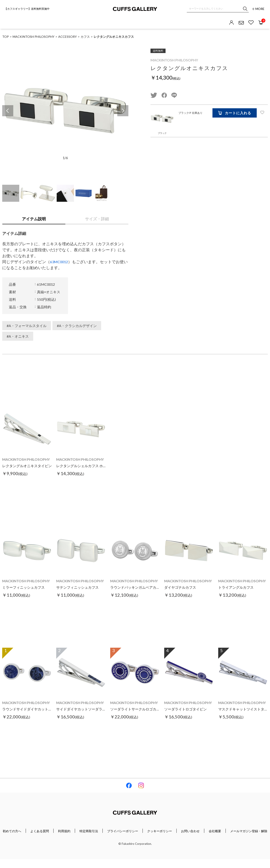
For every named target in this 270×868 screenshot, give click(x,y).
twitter (154, 95)
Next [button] (123, 111)
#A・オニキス (18, 336)
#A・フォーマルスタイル (27, 326)
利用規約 (64, 831)
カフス (85, 37)
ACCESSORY (67, 37)
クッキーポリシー (160, 831)
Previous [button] (8, 111)
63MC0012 (59, 262)
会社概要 (215, 831)
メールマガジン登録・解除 (249, 831)
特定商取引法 (89, 831)
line (174, 95)
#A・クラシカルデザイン (77, 326)
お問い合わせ (190, 831)
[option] (65, 111)
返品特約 (44, 307)
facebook (164, 95)
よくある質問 (40, 831)
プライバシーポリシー (123, 831)
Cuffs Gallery (135, 9)
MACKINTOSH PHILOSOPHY (174, 60)
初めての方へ (12, 831)
